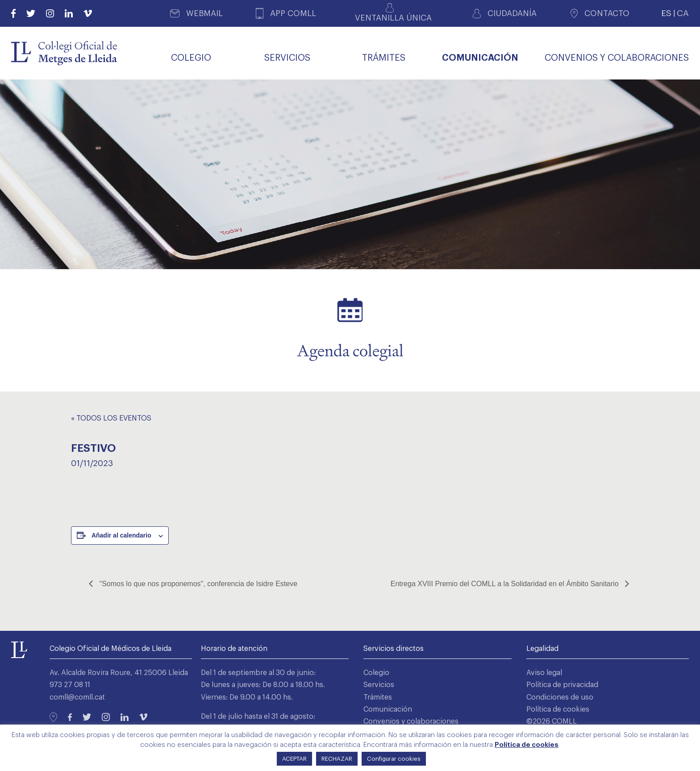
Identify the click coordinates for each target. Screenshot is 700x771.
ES (666, 13)
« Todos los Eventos (111, 418)
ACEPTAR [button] (294, 759)
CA (683, 13)
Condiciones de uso (560, 697)
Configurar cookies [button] (394, 759)
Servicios (379, 685)
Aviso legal (544, 673)
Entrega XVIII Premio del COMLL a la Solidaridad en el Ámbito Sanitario (506, 584)
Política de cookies (558, 709)
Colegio (376, 673)
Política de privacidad (562, 685)
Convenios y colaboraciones (411, 721)
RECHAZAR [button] (337, 759)
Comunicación (388, 709)
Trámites (378, 697)
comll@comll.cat (77, 697)
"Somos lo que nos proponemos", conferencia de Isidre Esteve (197, 584)
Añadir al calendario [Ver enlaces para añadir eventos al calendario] (121, 535)
